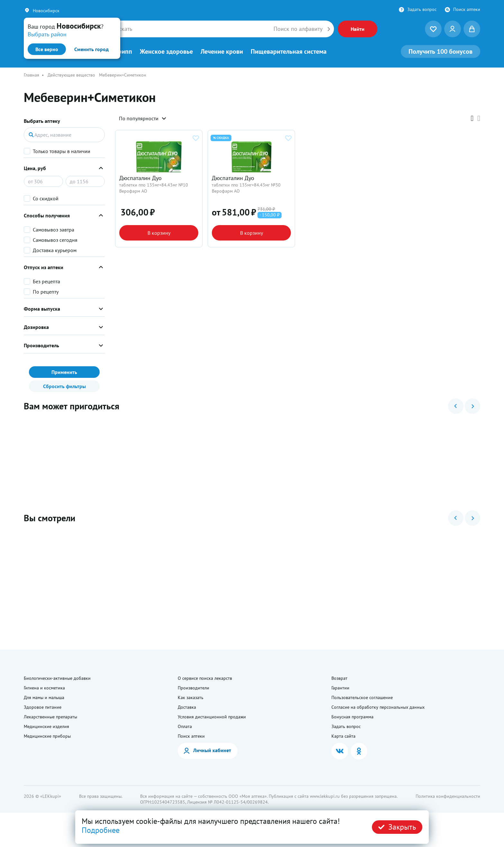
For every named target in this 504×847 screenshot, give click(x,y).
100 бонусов (441, 51)
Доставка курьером (55, 250)
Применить (64, 372)
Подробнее (101, 830)
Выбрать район (47, 34)
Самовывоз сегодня (55, 240)
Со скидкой (46, 198)
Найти (358, 29)
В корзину (159, 250)
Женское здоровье (166, 51)
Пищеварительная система (289, 51)
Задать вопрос (422, 9)
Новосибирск (46, 11)
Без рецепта (46, 281)
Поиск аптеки (467, 9)
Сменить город (91, 49)
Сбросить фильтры (64, 386)
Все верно (47, 49)
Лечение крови (222, 51)
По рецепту (46, 292)
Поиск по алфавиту (298, 29)
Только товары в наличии (62, 151)
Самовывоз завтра (54, 230)
